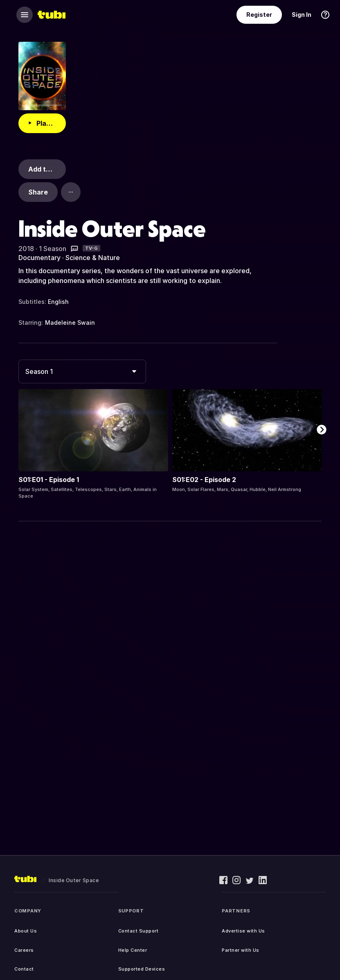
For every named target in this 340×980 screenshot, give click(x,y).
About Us (26, 931)
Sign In (302, 15)
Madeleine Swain (70, 323)
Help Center (133, 950)
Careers (24, 950)
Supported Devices (142, 969)
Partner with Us (241, 950)
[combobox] (82, 371)
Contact (24, 969)
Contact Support (138, 931)
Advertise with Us (243, 931)
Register (259, 15)
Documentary (39, 258)
